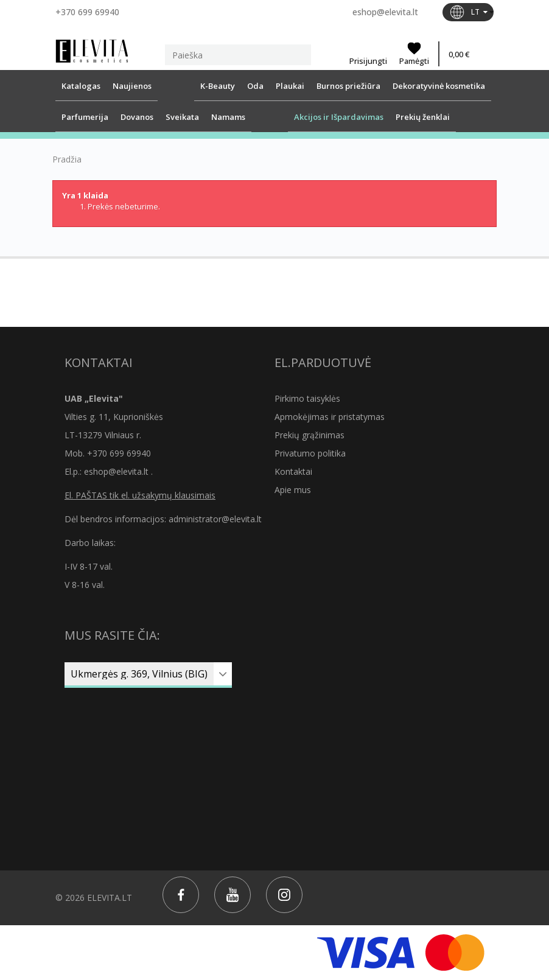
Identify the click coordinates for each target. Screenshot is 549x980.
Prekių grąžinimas (309, 435)
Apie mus (293, 490)
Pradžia (67, 159)
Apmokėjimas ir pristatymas (330, 417)
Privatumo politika (310, 453)
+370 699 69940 (87, 12)
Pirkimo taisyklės (307, 398)
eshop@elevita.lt (385, 12)
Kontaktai (293, 471)
